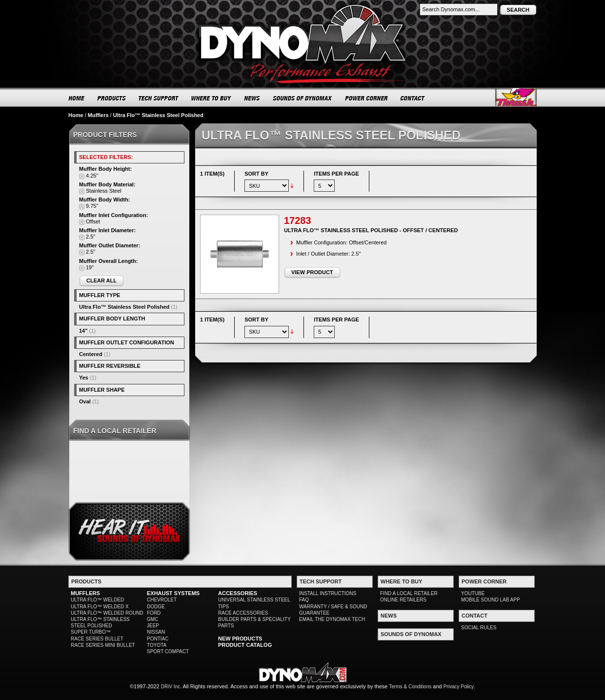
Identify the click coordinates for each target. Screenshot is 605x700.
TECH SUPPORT (159, 98)
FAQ (304, 600)
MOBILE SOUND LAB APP (491, 600)
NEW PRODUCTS (240, 639)
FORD (154, 613)
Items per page (336, 174)
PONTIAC (158, 639)
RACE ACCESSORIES (243, 613)
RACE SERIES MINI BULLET (103, 645)
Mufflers (98, 115)
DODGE (156, 607)
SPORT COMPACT (168, 651)
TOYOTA (157, 645)
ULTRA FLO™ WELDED (97, 600)
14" (83, 331)
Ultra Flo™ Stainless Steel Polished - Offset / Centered (371, 230)
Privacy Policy (459, 687)
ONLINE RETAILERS (403, 600)
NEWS (252, 98)
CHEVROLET (162, 600)
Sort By (256, 174)
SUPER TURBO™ (91, 632)
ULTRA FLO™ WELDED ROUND (107, 613)
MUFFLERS (85, 593)
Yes (84, 378)
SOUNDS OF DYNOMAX (303, 98)
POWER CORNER (367, 98)
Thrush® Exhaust (516, 97)
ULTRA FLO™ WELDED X (100, 607)
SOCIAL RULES (479, 628)
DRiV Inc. (171, 687)
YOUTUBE (473, 593)
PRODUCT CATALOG (245, 645)
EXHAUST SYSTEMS (173, 593)
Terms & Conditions (411, 687)
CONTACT (413, 98)
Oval (85, 401)
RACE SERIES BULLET (97, 639)
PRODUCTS (112, 98)
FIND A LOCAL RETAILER (409, 593)
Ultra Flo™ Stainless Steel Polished (124, 307)
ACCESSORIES (238, 593)
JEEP (153, 626)
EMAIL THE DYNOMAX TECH (332, 619)
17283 (298, 220)
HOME (77, 98)
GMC (152, 619)
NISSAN (156, 632)
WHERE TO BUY (212, 98)
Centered (91, 354)
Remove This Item (82, 176)
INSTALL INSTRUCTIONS (328, 593)
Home (76, 115)
